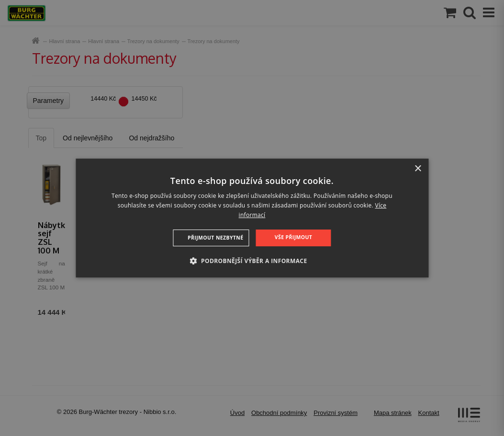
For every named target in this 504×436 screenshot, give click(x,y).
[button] (252, 261)
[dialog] (252, 218)
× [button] (418, 169)
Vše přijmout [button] (292, 237)
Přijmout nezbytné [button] (216, 238)
